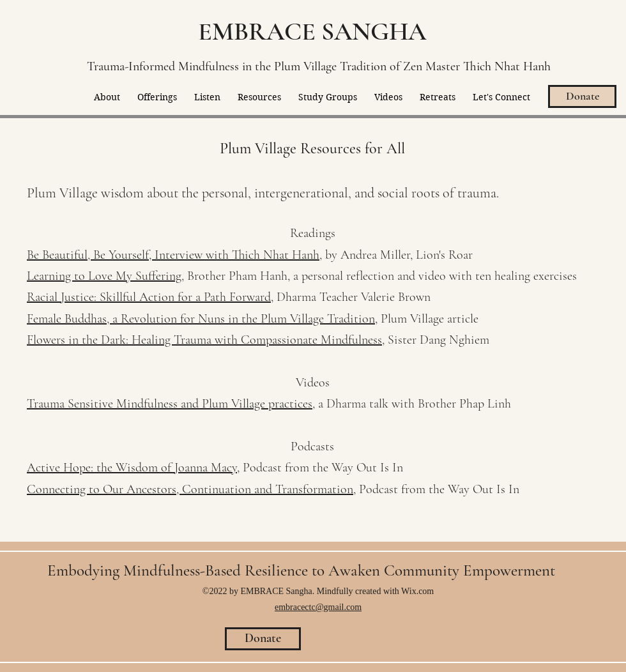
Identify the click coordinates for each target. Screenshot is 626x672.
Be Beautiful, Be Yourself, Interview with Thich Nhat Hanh (173, 255)
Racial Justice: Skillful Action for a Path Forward (149, 297)
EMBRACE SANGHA (312, 31)
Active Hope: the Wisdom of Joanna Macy (132, 468)
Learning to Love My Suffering (104, 276)
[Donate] (582, 96)
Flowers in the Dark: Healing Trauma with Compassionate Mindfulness (204, 340)
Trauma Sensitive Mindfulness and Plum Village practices (170, 404)
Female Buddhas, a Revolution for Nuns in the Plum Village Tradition (201, 319)
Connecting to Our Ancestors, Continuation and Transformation (190, 489)
